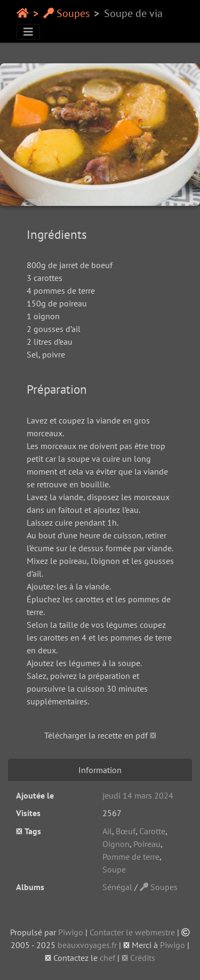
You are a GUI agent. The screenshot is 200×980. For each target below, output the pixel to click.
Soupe (114, 869)
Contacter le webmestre (132, 932)
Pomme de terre (131, 857)
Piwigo (71, 932)
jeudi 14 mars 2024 (138, 795)
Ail (107, 831)
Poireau (147, 844)
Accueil (23, 13)
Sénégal (117, 887)
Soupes (66, 13)
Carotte (152, 831)
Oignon (116, 844)
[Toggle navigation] (28, 32)
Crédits (138, 958)
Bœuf (126, 831)
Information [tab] (100, 770)
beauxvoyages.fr (87, 945)
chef (107, 958)
